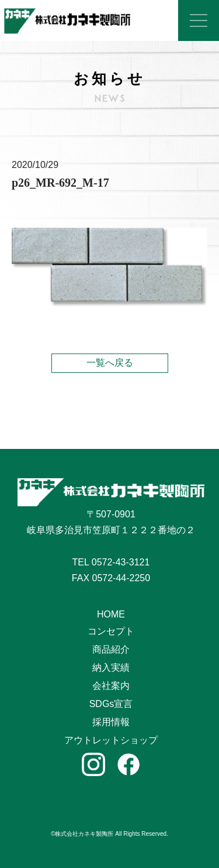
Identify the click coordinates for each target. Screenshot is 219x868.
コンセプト (111, 631)
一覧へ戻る (110, 363)
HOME (111, 614)
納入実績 (111, 668)
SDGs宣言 (111, 704)
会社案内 (111, 686)
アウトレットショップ (111, 740)
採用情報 (111, 722)
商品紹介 (111, 649)
